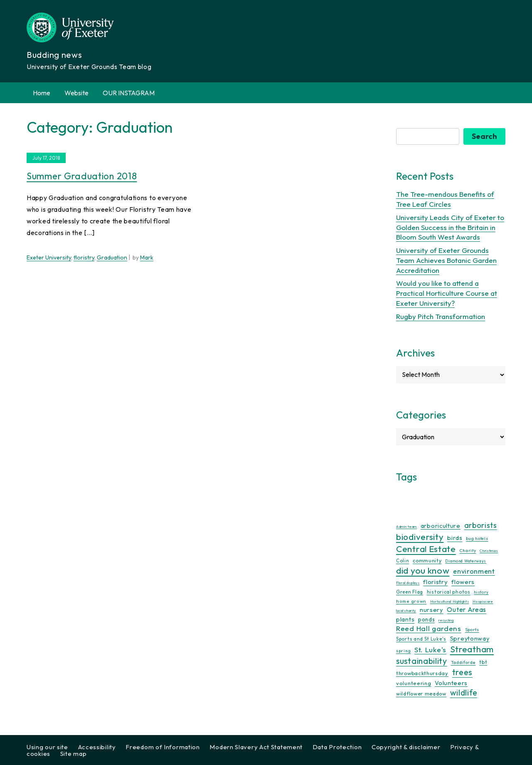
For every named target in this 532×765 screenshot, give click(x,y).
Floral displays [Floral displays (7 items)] (408, 583)
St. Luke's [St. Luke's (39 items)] (430, 650)
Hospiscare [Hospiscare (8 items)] (483, 601)
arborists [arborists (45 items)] (481, 525)
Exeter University (49, 257)
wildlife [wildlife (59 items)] (464, 693)
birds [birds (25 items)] (455, 538)
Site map (74, 754)
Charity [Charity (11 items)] (468, 551)
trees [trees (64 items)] (463, 672)
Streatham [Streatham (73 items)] (472, 649)
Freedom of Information (163, 747)
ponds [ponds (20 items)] (427, 619)
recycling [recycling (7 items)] (446, 620)
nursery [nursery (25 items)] (432, 610)
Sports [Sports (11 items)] (472, 630)
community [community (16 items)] (427, 561)
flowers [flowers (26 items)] (463, 582)
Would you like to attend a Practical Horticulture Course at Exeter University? (447, 293)
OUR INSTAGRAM (129, 93)
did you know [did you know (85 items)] (423, 571)
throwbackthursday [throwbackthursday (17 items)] (422, 673)
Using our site (47, 747)
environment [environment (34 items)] (474, 571)
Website (76, 93)
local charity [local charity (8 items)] (406, 610)
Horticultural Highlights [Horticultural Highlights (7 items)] (450, 602)
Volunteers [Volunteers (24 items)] (451, 683)
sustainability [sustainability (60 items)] (422, 661)
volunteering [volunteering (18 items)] (414, 683)
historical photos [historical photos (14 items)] (449, 592)
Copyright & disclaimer (406, 747)
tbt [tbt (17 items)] (483, 662)
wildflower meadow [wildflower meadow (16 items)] (421, 694)
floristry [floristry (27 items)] (435, 582)
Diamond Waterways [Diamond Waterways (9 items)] (466, 561)
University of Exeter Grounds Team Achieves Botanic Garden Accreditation (446, 260)
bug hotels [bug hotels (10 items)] (477, 538)
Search (484, 136)
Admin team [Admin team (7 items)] (406, 527)
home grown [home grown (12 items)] (411, 601)
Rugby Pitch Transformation (441, 316)
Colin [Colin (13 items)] (403, 561)
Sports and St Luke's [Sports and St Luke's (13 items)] (421, 639)
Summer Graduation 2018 (82, 176)
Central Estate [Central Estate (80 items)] (426, 549)
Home (42, 93)
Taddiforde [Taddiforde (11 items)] (463, 662)
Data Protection (337, 747)
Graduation (112, 257)
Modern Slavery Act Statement (256, 747)
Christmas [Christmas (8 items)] (489, 551)
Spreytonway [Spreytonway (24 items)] (470, 639)
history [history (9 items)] (481, 592)
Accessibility (97, 747)
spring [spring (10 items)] (403, 651)
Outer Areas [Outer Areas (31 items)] (467, 609)
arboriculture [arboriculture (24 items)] (441, 526)
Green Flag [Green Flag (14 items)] (410, 592)
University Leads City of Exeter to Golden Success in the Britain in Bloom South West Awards (450, 227)
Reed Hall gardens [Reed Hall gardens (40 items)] (429, 628)
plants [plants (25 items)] (405, 619)
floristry (84, 257)
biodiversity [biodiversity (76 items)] (420, 537)
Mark (147, 257)
